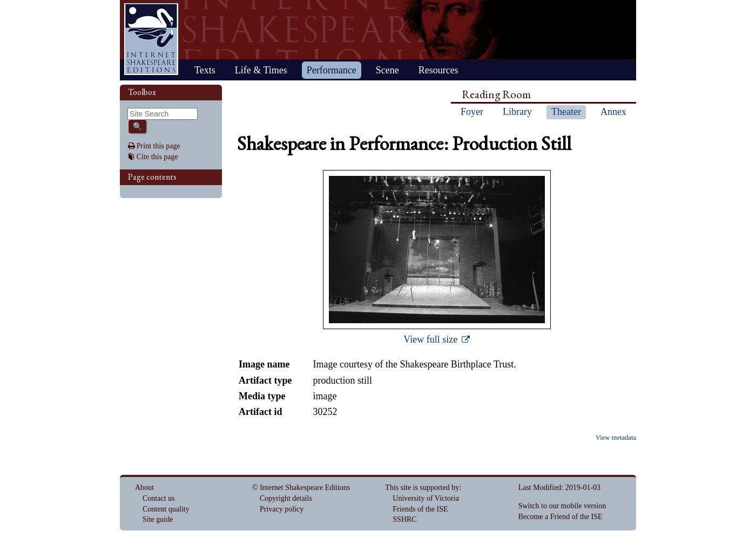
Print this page (158, 146)
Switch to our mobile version (562, 506)
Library (517, 112)
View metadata (616, 438)
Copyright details (286, 498)
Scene (387, 70)
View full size (431, 339)
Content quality (166, 509)
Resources (438, 70)
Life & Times (261, 70)
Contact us (159, 498)
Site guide (158, 519)
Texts (205, 70)
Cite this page (157, 157)
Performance (332, 70)
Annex (613, 112)
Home (151, 39)
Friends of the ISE (420, 509)
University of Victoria (426, 498)
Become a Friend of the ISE (561, 517)
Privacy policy (282, 509)
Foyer (472, 112)
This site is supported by (422, 488)
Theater (566, 112)
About (144, 488)
